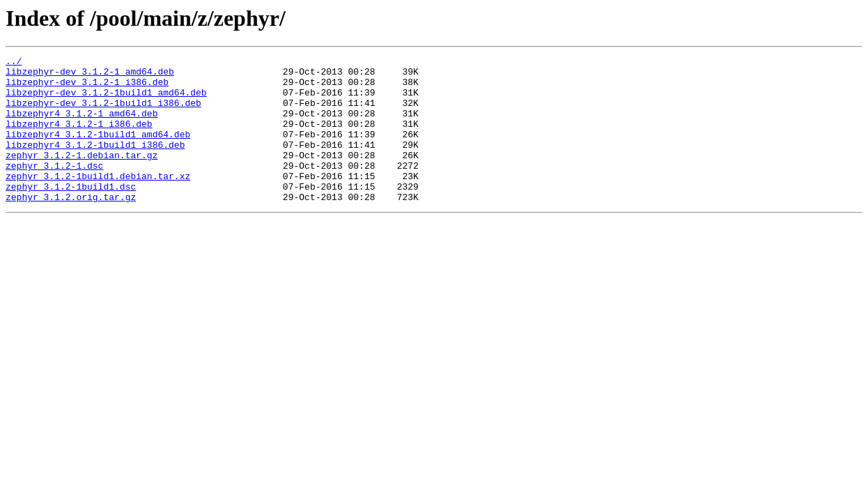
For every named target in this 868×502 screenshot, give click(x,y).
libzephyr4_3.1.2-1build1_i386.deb (95, 163)
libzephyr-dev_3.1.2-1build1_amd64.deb (106, 100)
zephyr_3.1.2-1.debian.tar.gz (82, 176)
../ (14, 63)
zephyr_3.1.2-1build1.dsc (71, 213)
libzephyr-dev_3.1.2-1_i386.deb (87, 88)
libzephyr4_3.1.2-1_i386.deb (79, 138)
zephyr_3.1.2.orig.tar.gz (71, 226)
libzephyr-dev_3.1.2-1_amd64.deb (90, 75)
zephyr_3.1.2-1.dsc (54, 188)
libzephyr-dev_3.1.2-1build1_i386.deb (103, 113)
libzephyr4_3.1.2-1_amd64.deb (82, 125)
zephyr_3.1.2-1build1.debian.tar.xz (98, 201)
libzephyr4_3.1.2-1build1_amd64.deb (98, 151)
